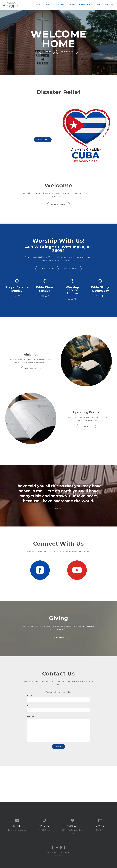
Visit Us (47, 51)
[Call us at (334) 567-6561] (45, 821)
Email (30, 706)
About (48, 5)
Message (31, 716)
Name (30, 695)
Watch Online (86, 5)
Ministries (59, 5)
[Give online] (100, 821)
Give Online (100, 830)
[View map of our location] (72, 821)
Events (72, 5)
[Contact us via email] (17, 821)
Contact (109, 5)
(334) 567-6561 (45, 830)
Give (98, 5)
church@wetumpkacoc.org (17, 830)
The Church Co (59, 855)
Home (38, 5)
